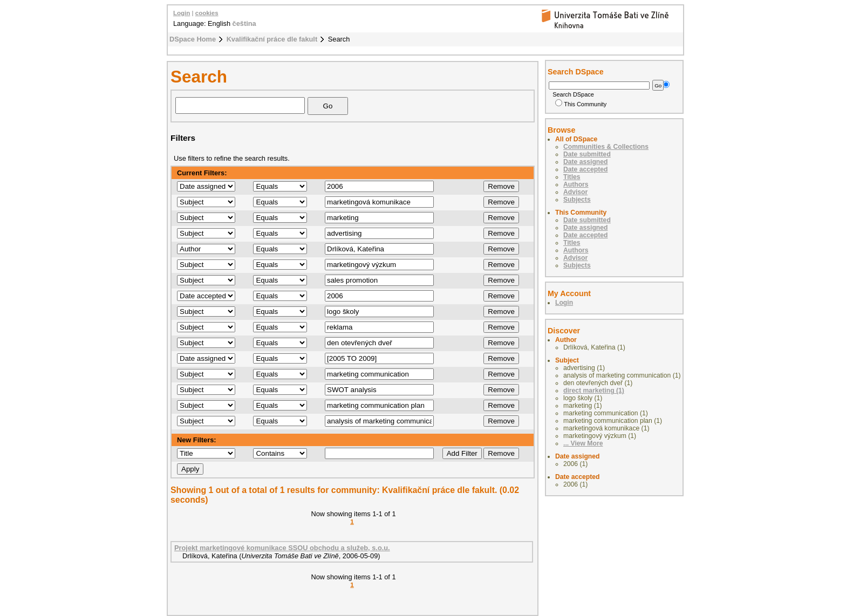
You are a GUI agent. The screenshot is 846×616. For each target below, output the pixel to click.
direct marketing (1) (594, 391)
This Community (581, 104)
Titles (572, 177)
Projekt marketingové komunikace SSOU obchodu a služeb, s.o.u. (282, 548)
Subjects (577, 200)
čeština (244, 23)
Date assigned (585, 162)
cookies (207, 13)
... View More (583, 443)
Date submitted (587, 154)
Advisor (575, 192)
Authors (576, 184)
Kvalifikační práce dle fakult (272, 39)
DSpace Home (193, 39)
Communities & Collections (606, 147)
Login (182, 13)
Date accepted (585, 169)
